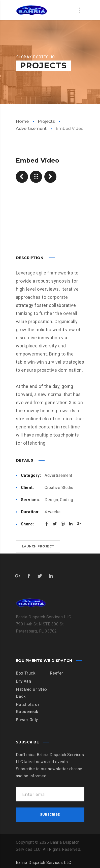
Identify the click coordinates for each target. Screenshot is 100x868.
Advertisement (58, 474)
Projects (46, 121)
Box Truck (26, 672)
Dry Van (24, 680)
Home (22, 121)
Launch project (38, 545)
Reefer (57, 672)
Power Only (27, 718)
